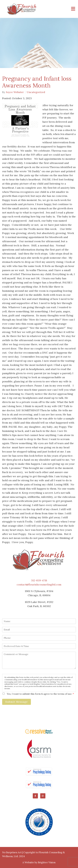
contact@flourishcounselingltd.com (39, 585)
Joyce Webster (15, 92)
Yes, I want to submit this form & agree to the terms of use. (40, 694)
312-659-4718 (39, 580)
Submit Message (17, 702)
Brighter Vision (47, 862)
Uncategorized (36, 92)
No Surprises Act (12, 852)
